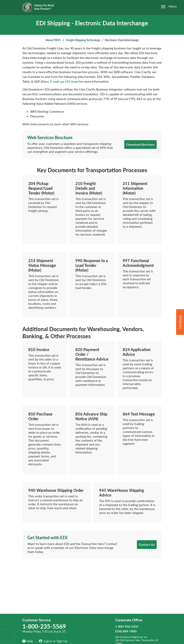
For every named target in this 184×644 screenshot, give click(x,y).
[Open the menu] (167, 7)
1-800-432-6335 (127, 626)
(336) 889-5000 (126, 631)
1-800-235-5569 (44, 626)
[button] (180, 322)
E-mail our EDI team (64, 81)
